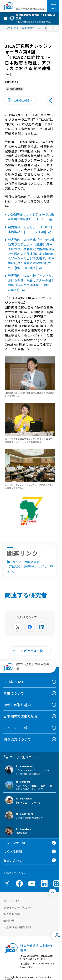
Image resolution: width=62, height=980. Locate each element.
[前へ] (50, 28)
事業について (14, 693)
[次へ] (56, 28)
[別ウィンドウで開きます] (18, 627)
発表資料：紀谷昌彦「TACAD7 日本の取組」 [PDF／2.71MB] (31, 229)
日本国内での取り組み (21, 716)
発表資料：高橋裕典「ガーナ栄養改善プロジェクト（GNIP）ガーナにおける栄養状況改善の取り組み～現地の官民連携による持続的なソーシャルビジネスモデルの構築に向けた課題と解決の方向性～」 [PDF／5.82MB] (31, 254)
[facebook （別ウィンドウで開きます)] (19, 883)
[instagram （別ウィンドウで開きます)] (56, 883)
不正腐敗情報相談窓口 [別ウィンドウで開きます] (17, 927)
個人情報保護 (12, 914)
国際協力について (17, 739)
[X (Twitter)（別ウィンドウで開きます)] (7, 883)
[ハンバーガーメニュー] (53, 4)
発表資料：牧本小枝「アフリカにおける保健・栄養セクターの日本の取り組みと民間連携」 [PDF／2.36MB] (31, 282)
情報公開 (9, 921)
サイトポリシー (13, 901)
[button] (20, 100)
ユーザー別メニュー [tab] (21, 757)
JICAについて (14, 682)
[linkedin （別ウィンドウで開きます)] (44, 883)
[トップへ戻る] (53, 892)
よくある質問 (13, 852)
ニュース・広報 (15, 728)
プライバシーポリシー (17, 908)
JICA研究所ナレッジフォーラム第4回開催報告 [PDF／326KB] (31, 217)
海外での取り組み (17, 705)
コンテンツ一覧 (14, 843)
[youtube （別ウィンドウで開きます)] (32, 884)
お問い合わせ (13, 860)
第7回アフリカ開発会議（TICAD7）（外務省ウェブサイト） (30, 566)
